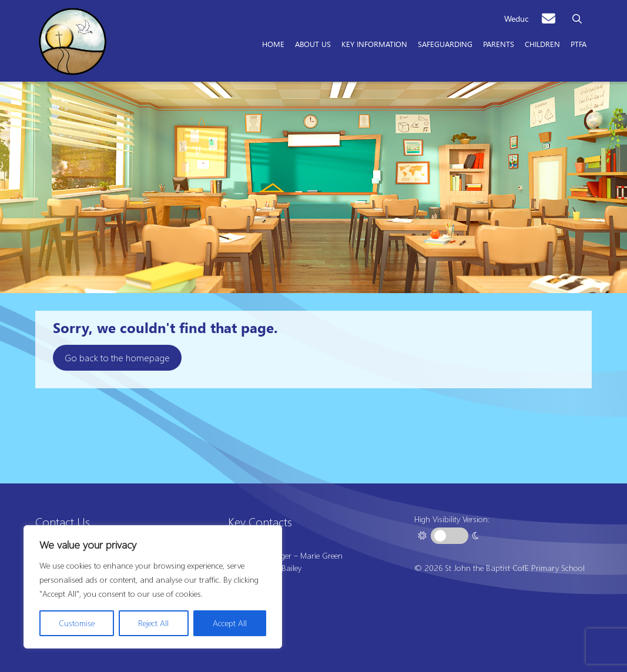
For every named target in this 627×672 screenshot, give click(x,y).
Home (273, 43)
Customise (77, 623)
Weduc (516, 19)
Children (542, 43)
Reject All (153, 623)
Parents (499, 43)
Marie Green (321, 555)
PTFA (579, 43)
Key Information (374, 43)
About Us (313, 43)
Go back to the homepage (117, 357)
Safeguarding (445, 43)
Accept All (230, 623)
